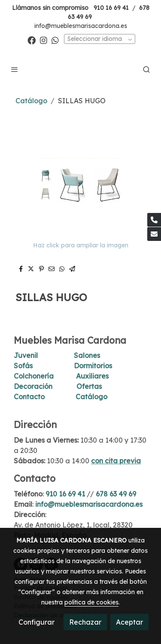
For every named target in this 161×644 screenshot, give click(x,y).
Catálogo (31, 101)
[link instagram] (44, 40)
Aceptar (129, 622)
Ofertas (89, 386)
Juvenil (26, 355)
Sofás (23, 366)
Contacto (29, 397)
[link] (80, 69)
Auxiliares (92, 376)
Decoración (33, 386)
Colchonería (34, 376)
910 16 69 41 (111, 8)
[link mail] (154, 234)
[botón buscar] (146, 69)
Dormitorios (93, 366)
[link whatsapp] (55, 40)
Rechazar (85, 622)
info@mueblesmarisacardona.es (81, 26)
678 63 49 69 (116, 494)
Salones (87, 355)
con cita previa (116, 461)
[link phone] (154, 220)
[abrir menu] (15, 69)
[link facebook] (32, 40)
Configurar (36, 622)
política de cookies (91, 602)
